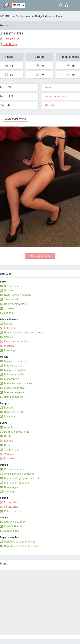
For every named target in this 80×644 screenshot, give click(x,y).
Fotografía (10, 328)
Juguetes (10, 308)
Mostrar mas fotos (40, 256)
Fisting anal (11, 507)
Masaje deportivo (14, 388)
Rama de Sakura (14, 397)
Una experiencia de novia (19, 474)
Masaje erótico (13, 366)
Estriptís (9, 408)
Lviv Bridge (36, 16)
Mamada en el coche (16, 483)
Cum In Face (11, 531)
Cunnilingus (11, 487)
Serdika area (23, 16)
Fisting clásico (13, 502)
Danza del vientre (14, 412)
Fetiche (8, 313)
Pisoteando (11, 459)
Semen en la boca (15, 522)
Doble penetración (15, 304)
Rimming (9, 350)
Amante (9, 427)
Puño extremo (12, 511)
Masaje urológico (15, 370)
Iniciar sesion (66, 5)
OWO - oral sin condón (17, 295)
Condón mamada (14, 469)
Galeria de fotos (16, 119)
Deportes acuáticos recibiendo (22, 546)
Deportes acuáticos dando (20, 542)
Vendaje (9, 454)
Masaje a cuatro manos (18, 383)
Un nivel (9, 291)
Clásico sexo (12, 286)
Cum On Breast (13, 526)
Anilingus (10, 492)
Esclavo (9, 441)
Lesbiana (9, 417)
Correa (8, 445)
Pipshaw (9, 346)
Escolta (9, 324)
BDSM (8, 436)
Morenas (50, 105)
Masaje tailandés (14, 375)
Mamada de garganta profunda (22, 478)
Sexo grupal (11, 299)
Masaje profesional (16, 361)
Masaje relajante (14, 392)
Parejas (9, 337)
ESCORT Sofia (8, 16)
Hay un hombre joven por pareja (23, 333)
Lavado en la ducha (16, 341)
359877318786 (13, 34)
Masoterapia (12, 379)
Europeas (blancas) (56, 96)
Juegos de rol (12, 450)
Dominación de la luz (17, 432)
